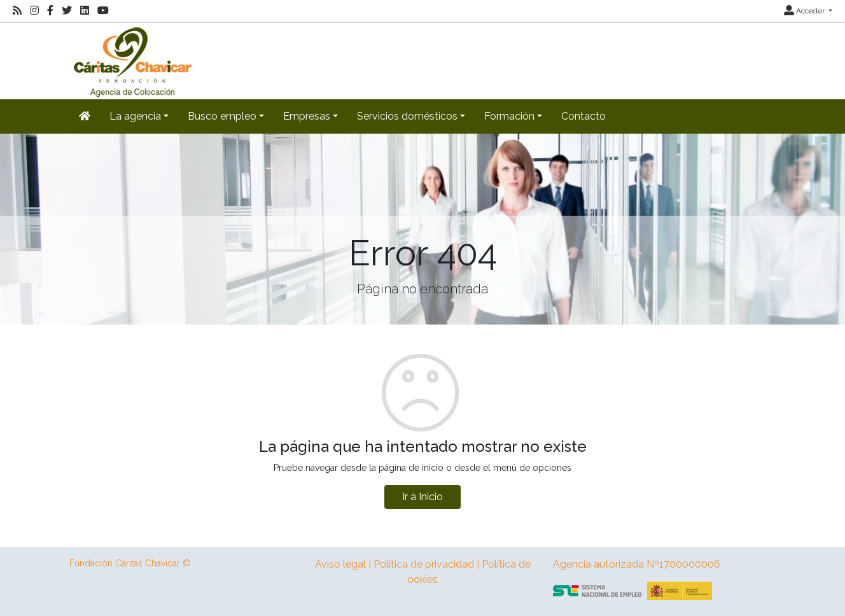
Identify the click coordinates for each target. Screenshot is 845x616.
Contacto (583, 116)
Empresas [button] (307, 116)
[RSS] (17, 11)
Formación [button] (509, 116)
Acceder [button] (805, 11)
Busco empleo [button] (222, 116)
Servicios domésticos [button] (407, 116)
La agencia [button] (135, 116)
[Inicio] (131, 60)
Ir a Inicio (422, 497)
